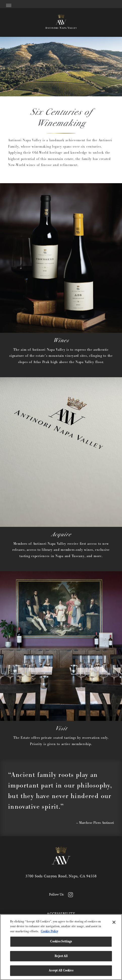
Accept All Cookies (61, 970)
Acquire (61, 534)
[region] (61, 947)
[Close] (114, 922)
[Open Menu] (9, 5)
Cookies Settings (61, 941)
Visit (61, 728)
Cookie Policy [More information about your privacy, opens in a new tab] (49, 931)
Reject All (61, 956)
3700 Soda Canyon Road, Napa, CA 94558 (61, 876)
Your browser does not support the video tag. (61, 67)
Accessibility (61, 914)
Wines (61, 340)
